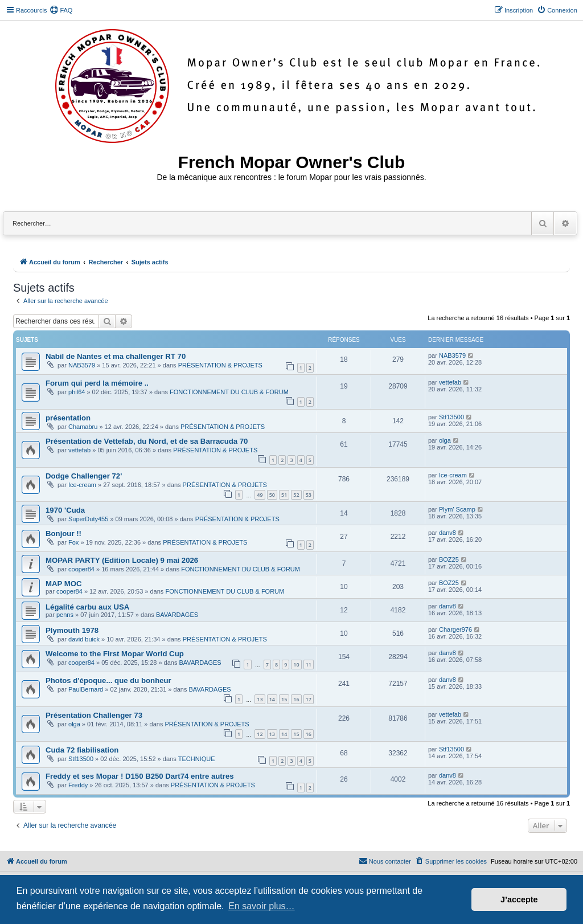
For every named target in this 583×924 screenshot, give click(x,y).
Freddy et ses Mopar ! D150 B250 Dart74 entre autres (140, 776)
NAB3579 (82, 365)
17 (309, 699)
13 (260, 699)
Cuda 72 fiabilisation (82, 750)
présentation (68, 418)
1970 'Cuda (65, 510)
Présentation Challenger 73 (94, 715)
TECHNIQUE (197, 759)
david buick (84, 639)
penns (65, 615)
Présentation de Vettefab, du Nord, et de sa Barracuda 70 (147, 441)
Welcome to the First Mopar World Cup (115, 654)
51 (284, 495)
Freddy (78, 785)
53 (309, 495)
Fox (73, 542)
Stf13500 (451, 417)
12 (260, 734)
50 (272, 495)
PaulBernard (86, 689)
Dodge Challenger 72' (84, 476)
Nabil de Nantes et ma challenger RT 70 (116, 356)
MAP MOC (64, 584)
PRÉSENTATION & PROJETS (220, 365)
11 (309, 665)
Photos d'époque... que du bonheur (108, 680)
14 (272, 699)
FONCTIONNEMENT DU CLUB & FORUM (229, 392)
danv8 (447, 533)
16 (296, 699)
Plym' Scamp (457, 509)
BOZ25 (449, 559)
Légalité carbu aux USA (87, 607)
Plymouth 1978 (72, 630)
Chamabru (83, 427)
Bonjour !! (63, 533)
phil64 (77, 392)
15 (284, 699)
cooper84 (81, 569)
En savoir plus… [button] (262, 906)
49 (260, 495)
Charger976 (455, 629)
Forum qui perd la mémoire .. (97, 383)
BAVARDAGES (177, 615)
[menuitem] (61, 10)
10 (296, 665)
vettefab (450, 382)
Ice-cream (82, 485)
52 (296, 495)
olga (445, 440)
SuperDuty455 (88, 519)
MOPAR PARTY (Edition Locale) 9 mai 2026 (122, 560)
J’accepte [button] (519, 900)
